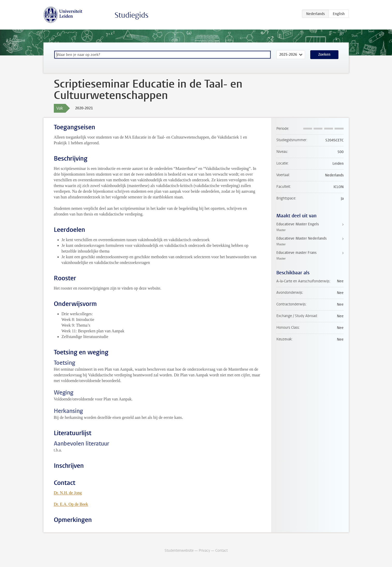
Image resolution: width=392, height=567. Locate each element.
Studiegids (132, 15)
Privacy (204, 551)
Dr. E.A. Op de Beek (71, 504)
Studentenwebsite (179, 551)
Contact (221, 551)
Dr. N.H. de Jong (68, 493)
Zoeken (324, 55)
